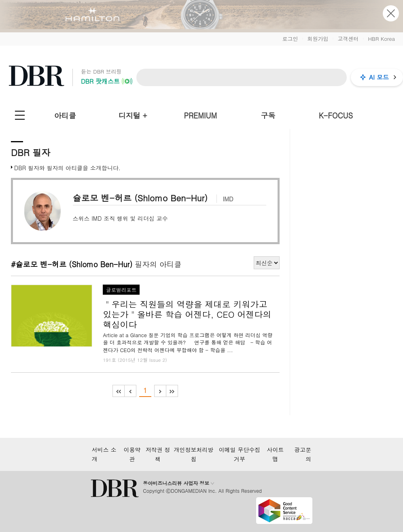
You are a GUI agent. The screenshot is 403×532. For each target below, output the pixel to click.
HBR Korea (381, 39)
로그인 (290, 39)
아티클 (65, 115)
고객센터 (348, 39)
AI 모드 (379, 77)
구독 (268, 115)
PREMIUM (200, 115)
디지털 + (133, 115)
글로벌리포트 (121, 290)
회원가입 (318, 39)
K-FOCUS (336, 115)
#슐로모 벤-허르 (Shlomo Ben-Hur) (72, 264)
